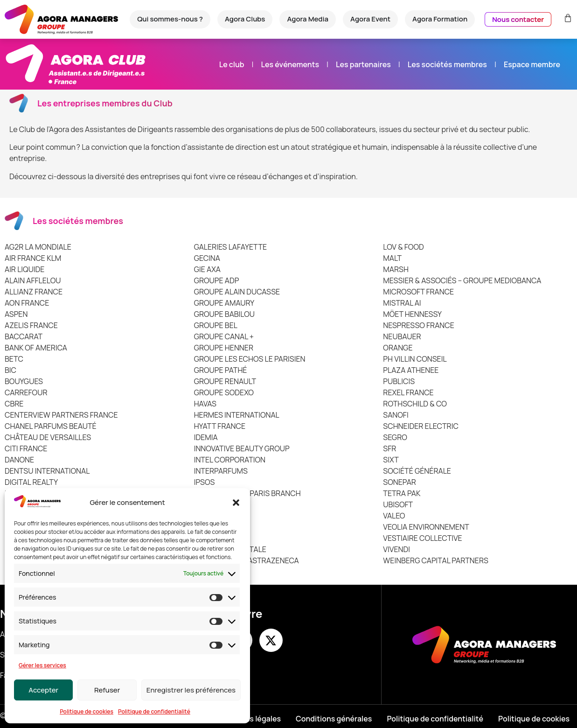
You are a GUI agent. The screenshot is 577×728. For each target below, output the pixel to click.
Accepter (43, 690)
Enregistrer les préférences (191, 690)
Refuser (107, 690)
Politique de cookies (87, 711)
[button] (236, 503)
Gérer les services (42, 665)
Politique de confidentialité (154, 711)
